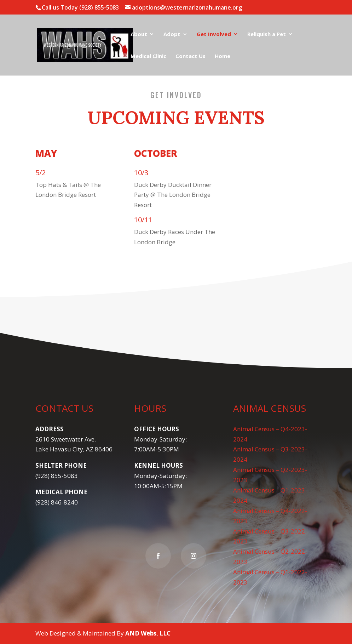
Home (223, 56)
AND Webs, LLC (148, 633)
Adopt (172, 35)
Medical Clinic (148, 56)
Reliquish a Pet (267, 35)
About (139, 35)
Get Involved (214, 35)
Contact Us (191, 56)
